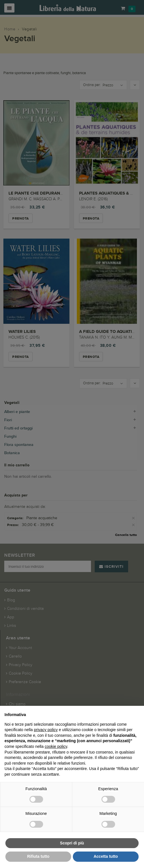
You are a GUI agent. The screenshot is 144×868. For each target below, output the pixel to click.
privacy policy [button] (46, 730)
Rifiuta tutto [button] (38, 856)
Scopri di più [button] (72, 843)
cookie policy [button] (56, 746)
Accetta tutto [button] (106, 856)
